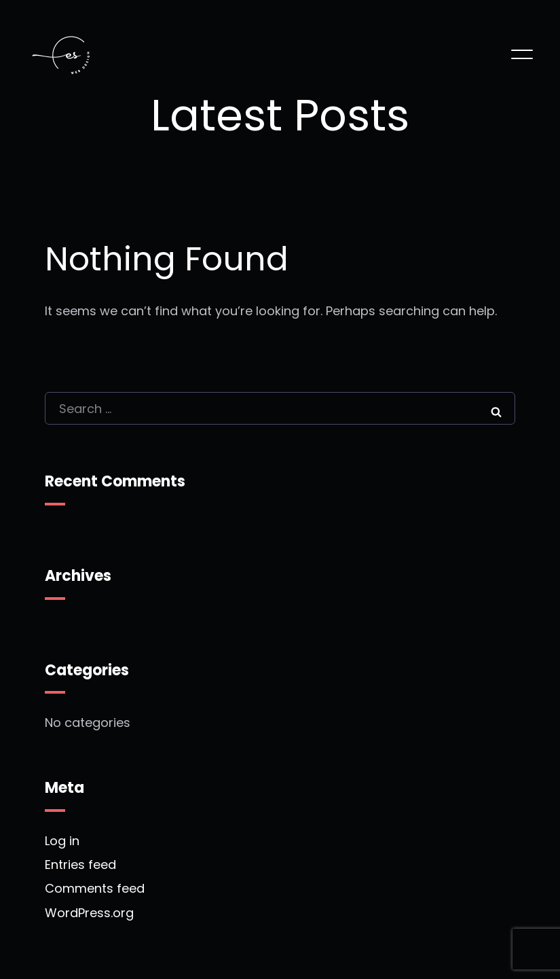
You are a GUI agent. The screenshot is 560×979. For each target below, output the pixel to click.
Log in (62, 841)
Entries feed (80, 865)
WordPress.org (89, 913)
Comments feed (95, 889)
